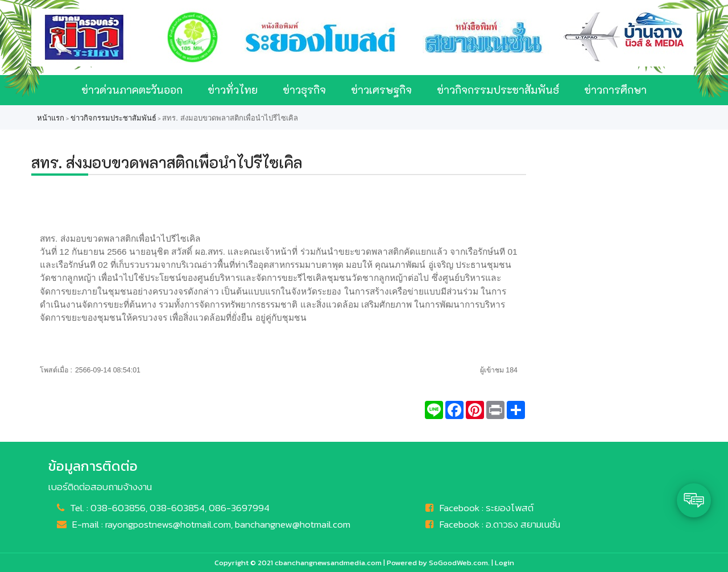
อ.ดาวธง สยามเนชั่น (523, 524)
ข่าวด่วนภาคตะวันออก (132, 90)
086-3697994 (239, 508)
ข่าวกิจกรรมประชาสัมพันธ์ (498, 90)
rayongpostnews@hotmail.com (168, 524)
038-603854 (177, 508)
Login (504, 563)
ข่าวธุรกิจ (304, 90)
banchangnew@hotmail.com (293, 524)
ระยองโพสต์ (510, 508)
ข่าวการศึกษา (615, 90)
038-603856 (118, 508)
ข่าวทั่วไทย (233, 90)
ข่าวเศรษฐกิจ (381, 90)
